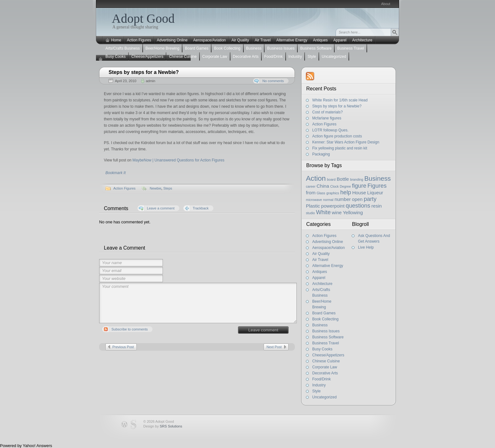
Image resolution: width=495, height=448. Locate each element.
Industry (295, 57)
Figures (377, 186)
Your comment (198, 303)
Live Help (366, 247)
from (311, 193)
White (323, 212)
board (331, 179)
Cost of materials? (328, 112)
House (359, 193)
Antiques (320, 40)
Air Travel (263, 40)
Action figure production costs (337, 136)
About (386, 4)
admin (151, 81)
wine (337, 212)
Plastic (313, 206)
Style (312, 57)
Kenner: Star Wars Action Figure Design (346, 142)
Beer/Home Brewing (162, 48)
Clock (334, 186)
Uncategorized (334, 57)
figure (359, 186)
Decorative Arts (246, 57)
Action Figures (139, 40)
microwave (314, 200)
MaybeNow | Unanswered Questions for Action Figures (179, 160)
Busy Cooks (116, 57)
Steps (168, 188)
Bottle (343, 179)
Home (116, 40)
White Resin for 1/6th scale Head (340, 100)
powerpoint (333, 206)
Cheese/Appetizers (147, 57)
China (323, 186)
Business (254, 48)
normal (328, 200)
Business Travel (351, 48)
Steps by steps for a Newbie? (144, 72)
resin (376, 206)
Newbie (155, 188)
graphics (333, 193)
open (357, 199)
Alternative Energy (292, 40)
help (346, 192)
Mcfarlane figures (327, 118)
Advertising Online (172, 40)
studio (310, 213)
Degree (345, 186)
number (343, 199)
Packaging (321, 154)
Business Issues (281, 48)
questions (358, 206)
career (311, 186)
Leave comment (263, 330)
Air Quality (240, 40)
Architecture (362, 40)
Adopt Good (143, 18)
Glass (321, 193)
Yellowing (353, 212)
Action (316, 178)
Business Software (316, 48)
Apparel (340, 40)
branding (357, 179)
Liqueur (375, 193)
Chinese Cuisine (183, 57)
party (370, 199)
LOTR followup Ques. (330, 130)
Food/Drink (274, 57)
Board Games (197, 48)
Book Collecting (227, 48)
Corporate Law (215, 57)
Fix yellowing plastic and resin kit (340, 148)
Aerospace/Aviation (209, 40)
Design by (163, 426)
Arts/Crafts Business (123, 48)
